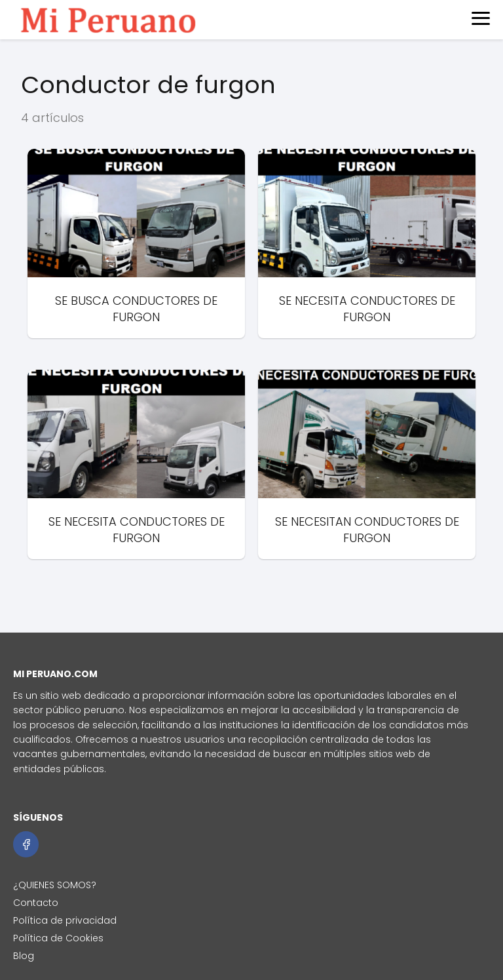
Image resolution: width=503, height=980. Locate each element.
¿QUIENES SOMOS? (55, 885)
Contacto (36, 903)
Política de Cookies (58, 938)
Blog (24, 956)
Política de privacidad (65, 920)
